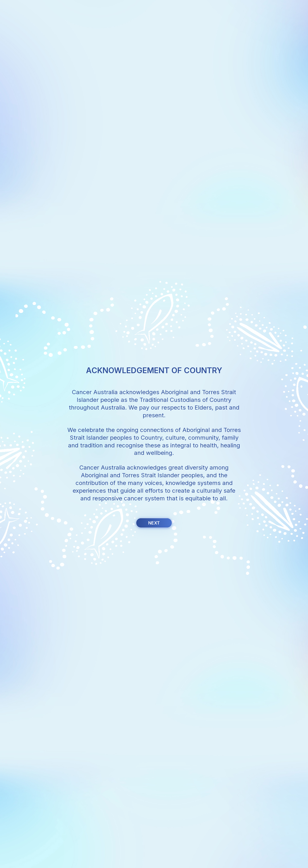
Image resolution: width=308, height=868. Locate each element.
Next (154, 523)
